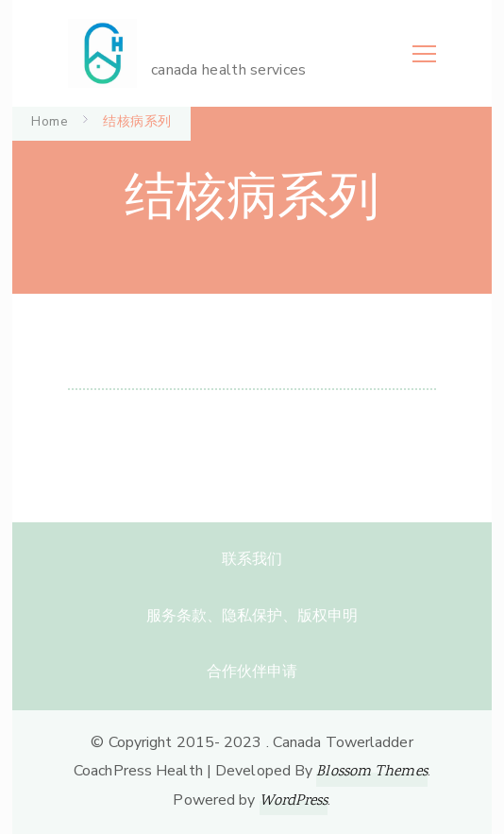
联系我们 (252, 559)
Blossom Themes (371, 772)
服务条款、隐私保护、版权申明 (252, 616)
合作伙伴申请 (252, 672)
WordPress (294, 801)
